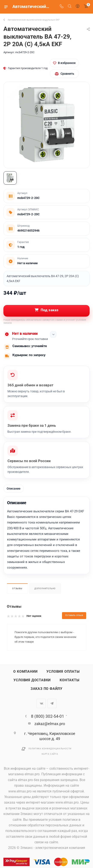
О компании (25, 672)
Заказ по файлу (46, 689)
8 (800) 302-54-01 (48, 716)
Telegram (52, 703)
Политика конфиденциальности (50, 749)
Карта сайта (50, 754)
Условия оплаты (63, 672)
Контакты (69, 680)
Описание (14, 489)
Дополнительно (45, 588)
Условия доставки (32, 680)
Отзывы (17, 588)
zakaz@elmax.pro (50, 724)
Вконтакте (41, 703)
